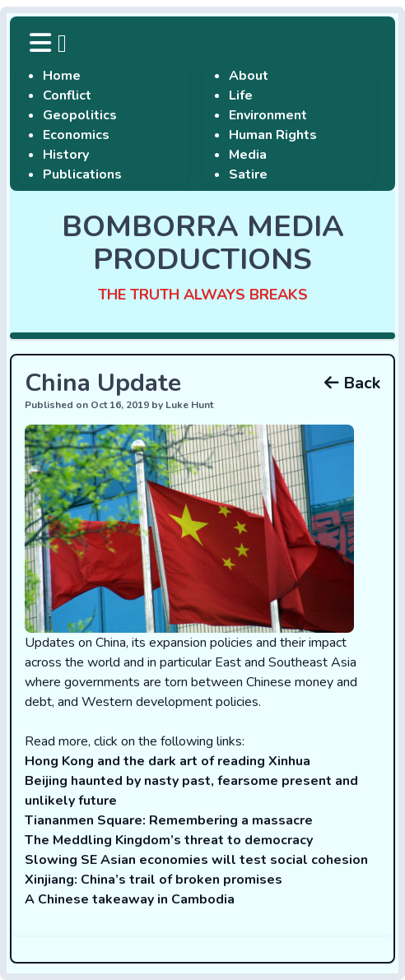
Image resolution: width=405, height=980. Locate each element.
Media (248, 155)
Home (62, 76)
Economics (76, 135)
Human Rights (273, 135)
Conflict (67, 95)
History (66, 155)
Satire (248, 174)
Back (352, 383)
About (249, 76)
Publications (82, 174)
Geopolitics (80, 115)
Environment (268, 115)
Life (241, 95)
